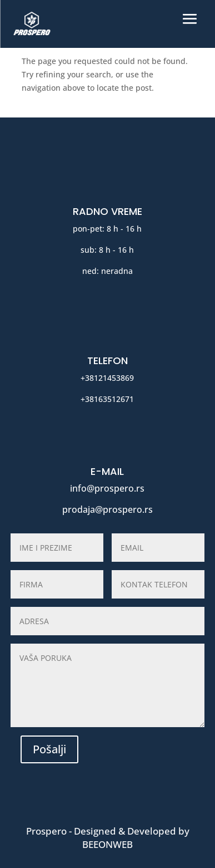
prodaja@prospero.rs (107, 509)
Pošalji (49, 749)
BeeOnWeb (107, 844)
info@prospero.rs (107, 488)
